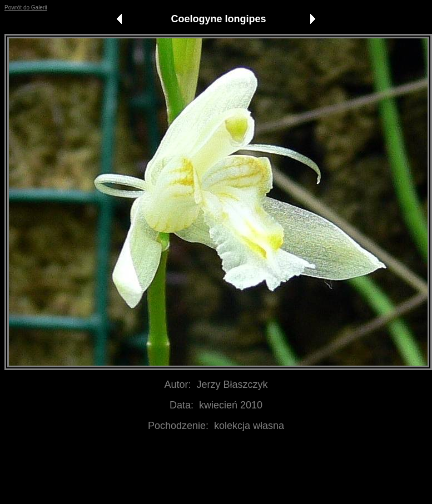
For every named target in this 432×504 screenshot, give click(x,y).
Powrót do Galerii (26, 8)
